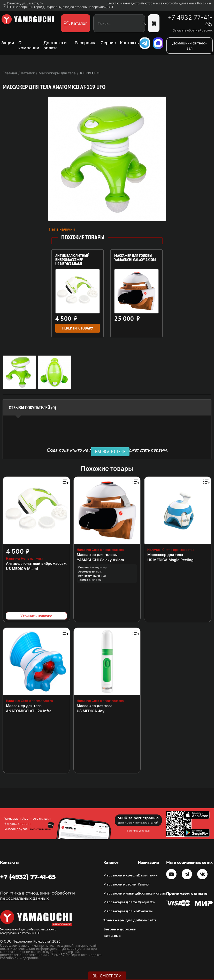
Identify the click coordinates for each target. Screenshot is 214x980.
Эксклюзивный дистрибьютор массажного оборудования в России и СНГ (159, 5)
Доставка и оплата (55, 45)
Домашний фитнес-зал (189, 46)
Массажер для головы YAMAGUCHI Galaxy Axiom (135, 258)
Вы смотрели (107, 976)
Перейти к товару (78, 328)
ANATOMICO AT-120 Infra (29, 711)
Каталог (144, 884)
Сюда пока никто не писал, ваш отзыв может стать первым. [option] (107, 450)
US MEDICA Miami (22, 569)
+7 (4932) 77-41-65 (28, 877)
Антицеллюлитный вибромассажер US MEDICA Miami (72, 260)
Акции (8, 43)
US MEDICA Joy (91, 711)
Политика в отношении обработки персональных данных (37, 896)
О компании (29, 45)
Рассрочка (86, 43)
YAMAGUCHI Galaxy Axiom (100, 560)
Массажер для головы (97, 555)
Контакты (130, 43)
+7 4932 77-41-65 (190, 21)
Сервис (108, 43)
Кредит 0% (146, 902)
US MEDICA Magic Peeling (170, 560)
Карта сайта (147, 920)
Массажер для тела (165, 555)
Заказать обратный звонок (193, 30)
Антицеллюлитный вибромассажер (39, 563)
